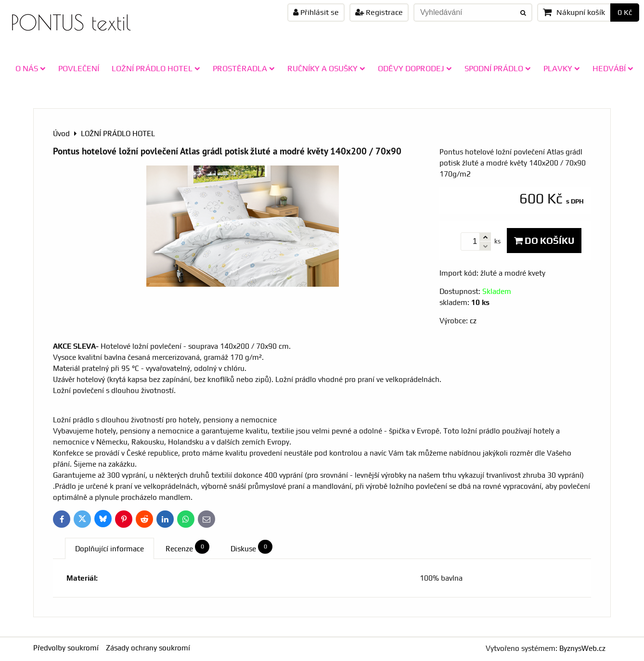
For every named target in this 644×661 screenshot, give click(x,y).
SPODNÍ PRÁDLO (498, 68)
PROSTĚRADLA (244, 68)
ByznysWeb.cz (582, 648)
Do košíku (544, 241)
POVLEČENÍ (79, 68)
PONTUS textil (71, 22)
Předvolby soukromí (66, 648)
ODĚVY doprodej (415, 68)
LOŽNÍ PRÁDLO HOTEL (156, 68)
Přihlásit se (316, 12)
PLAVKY (562, 68)
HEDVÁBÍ (613, 68)
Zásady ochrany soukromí (148, 648)
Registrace (379, 12)
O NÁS (31, 68)
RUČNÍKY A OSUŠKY (326, 68)
